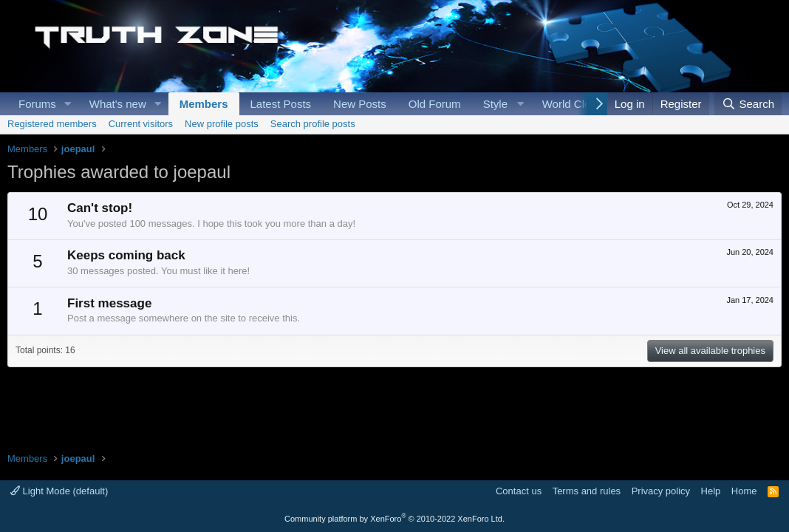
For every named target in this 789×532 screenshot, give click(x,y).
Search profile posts (313, 124)
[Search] (748, 104)
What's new (118, 104)
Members (204, 104)
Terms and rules (587, 491)
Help (711, 491)
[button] (68, 104)
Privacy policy (661, 491)
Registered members (52, 124)
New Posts (360, 104)
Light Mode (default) (59, 491)
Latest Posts (281, 104)
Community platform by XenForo (394, 519)
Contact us (519, 491)
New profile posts (222, 124)
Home (744, 491)
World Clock (572, 104)
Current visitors (141, 124)
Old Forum (435, 104)
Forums (37, 104)
